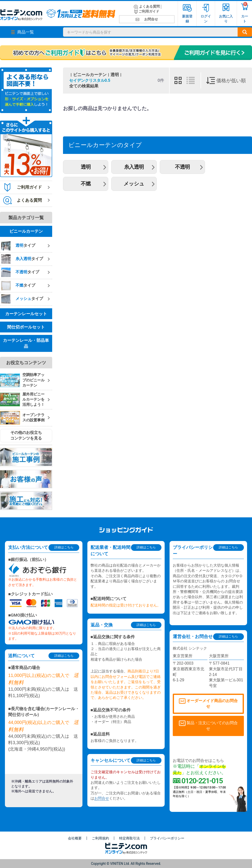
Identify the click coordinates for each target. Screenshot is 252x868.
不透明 (182, 167)
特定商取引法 (129, 838)
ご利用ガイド (147, 12)
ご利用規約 (100, 838)
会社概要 (75, 838)
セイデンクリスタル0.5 (90, 80)
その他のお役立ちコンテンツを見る (26, 435)
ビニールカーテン (90, 75)
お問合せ (147, 19)
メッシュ (134, 184)
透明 (115, 75)
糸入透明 (134, 167)
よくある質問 (147, 7)
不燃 (86, 184)
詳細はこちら (64, 547)
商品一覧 (23, 32)
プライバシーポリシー (167, 838)
